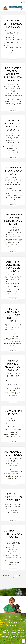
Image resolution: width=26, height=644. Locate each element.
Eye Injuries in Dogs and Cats (13, 179)
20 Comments (17, 95)
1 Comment (17, 236)
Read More (13, 58)
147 (10, 578)
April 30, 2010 (8, 334)
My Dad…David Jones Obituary (13, 505)
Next (15, 578)
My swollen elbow (13, 419)
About (18, 630)
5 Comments (17, 142)
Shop (22, 630)
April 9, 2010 (13, 511)
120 (14, 576)
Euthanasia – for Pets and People (13, 543)
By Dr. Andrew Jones (13, 38)
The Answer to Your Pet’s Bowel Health (13, 230)
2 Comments (17, 39)
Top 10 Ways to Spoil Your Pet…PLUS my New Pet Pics (13, 88)
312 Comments (13, 512)
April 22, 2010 (13, 425)
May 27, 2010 (9, 237)
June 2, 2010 (9, 184)
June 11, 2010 (8, 39)
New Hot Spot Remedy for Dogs (13, 33)
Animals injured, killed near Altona (13, 376)
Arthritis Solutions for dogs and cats (13, 277)
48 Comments (13, 427)
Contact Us (12, 630)
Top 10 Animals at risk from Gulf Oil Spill (13, 327)
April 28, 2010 (13, 383)
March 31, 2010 (13, 550)
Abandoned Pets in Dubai (13, 460)
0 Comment (17, 184)
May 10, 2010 (9, 284)
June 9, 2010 (8, 95)
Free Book (5, 630)
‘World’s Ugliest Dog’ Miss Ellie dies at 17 (13, 136)
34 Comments (13, 384)
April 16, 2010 (13, 465)
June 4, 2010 (8, 142)
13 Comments (13, 467)
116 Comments (13, 551)
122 (20, 576)
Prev (5, 576)
